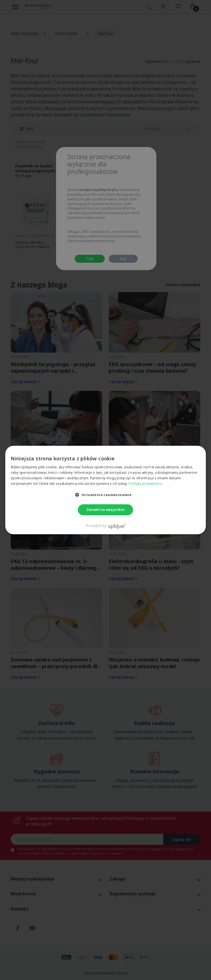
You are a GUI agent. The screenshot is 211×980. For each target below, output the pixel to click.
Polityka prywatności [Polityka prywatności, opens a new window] (145, 484)
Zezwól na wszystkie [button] (106, 510)
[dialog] (105, 490)
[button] (106, 495)
